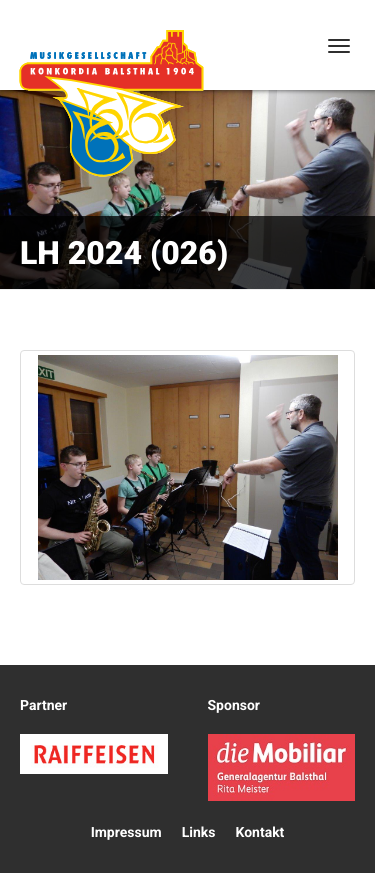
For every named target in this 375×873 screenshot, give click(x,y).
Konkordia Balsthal (111, 103)
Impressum (126, 833)
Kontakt (259, 833)
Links (199, 833)
